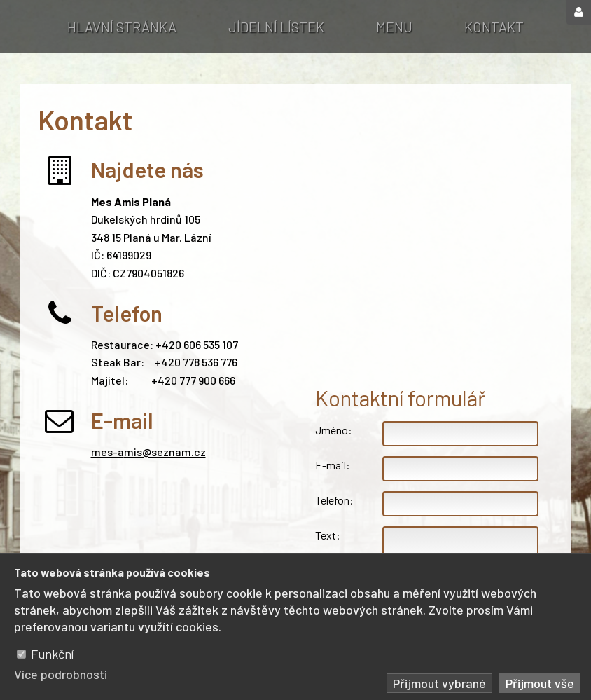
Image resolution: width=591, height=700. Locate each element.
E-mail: (333, 465)
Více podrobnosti (61, 674)
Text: (328, 535)
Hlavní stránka (122, 27)
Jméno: (334, 430)
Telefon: (334, 500)
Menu (394, 27)
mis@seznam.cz (165, 452)
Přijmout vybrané (439, 683)
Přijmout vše (540, 683)
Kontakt (494, 27)
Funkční (52, 654)
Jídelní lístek (276, 27)
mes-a (107, 452)
